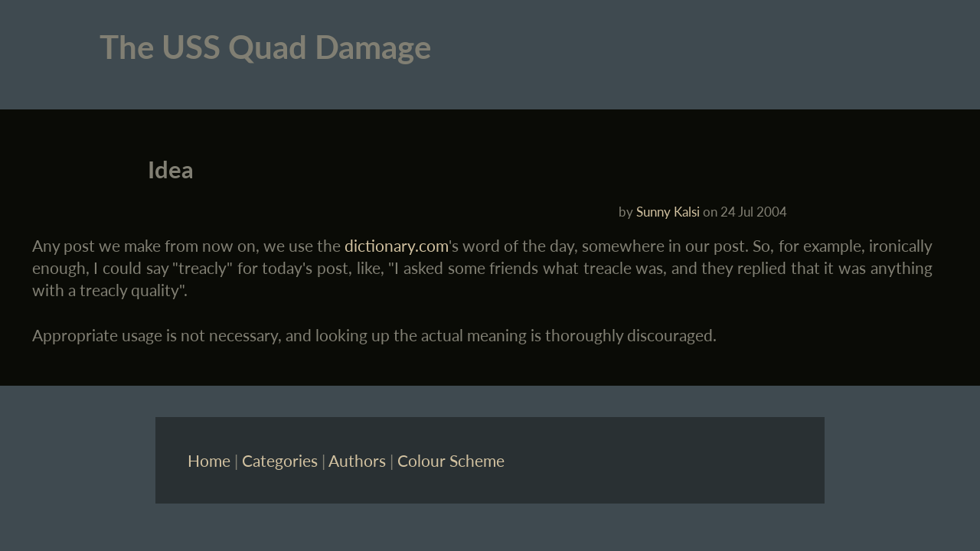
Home (209, 460)
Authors (357, 460)
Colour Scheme (451, 460)
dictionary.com (397, 245)
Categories (280, 460)
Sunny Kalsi (668, 212)
